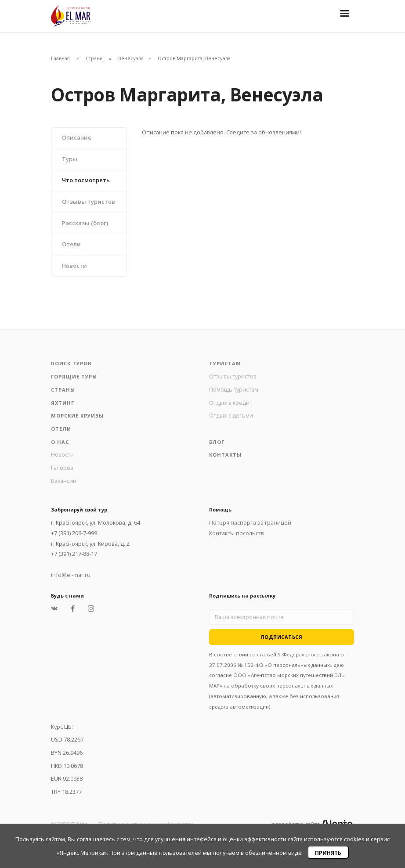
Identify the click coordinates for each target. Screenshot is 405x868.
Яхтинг (63, 403)
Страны (95, 58)
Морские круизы (77, 416)
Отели (71, 244)
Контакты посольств (237, 533)
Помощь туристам (234, 389)
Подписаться (282, 637)
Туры (70, 159)
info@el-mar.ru (71, 575)
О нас (60, 442)
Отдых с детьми (231, 415)
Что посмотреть (86, 180)
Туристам (225, 363)
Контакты (225, 455)
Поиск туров (71, 363)
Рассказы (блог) (85, 223)
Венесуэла (131, 58)
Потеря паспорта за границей (250, 522)
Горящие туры (74, 376)
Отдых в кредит (231, 403)
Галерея (62, 468)
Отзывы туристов (89, 202)
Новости (74, 266)
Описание (77, 137)
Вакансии (64, 481)
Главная (60, 58)
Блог (217, 442)
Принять (328, 853)
